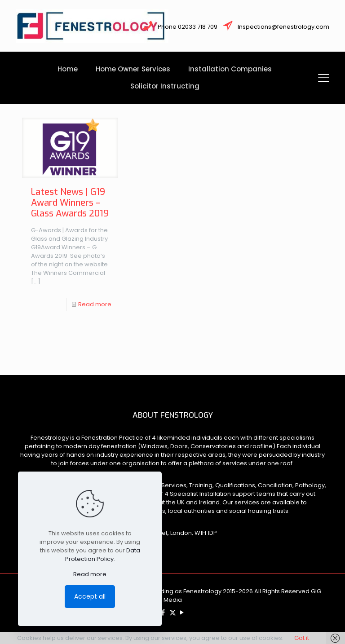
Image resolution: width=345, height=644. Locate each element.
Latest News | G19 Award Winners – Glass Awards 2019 (70, 203)
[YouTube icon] (182, 612)
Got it (302, 638)
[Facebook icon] (163, 612)
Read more (95, 304)
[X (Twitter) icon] (173, 612)
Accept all (90, 596)
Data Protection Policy (103, 555)
